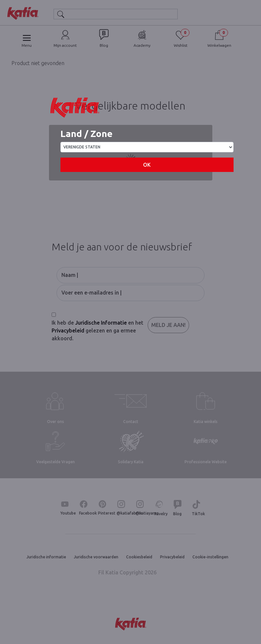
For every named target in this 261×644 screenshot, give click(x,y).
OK (147, 165)
